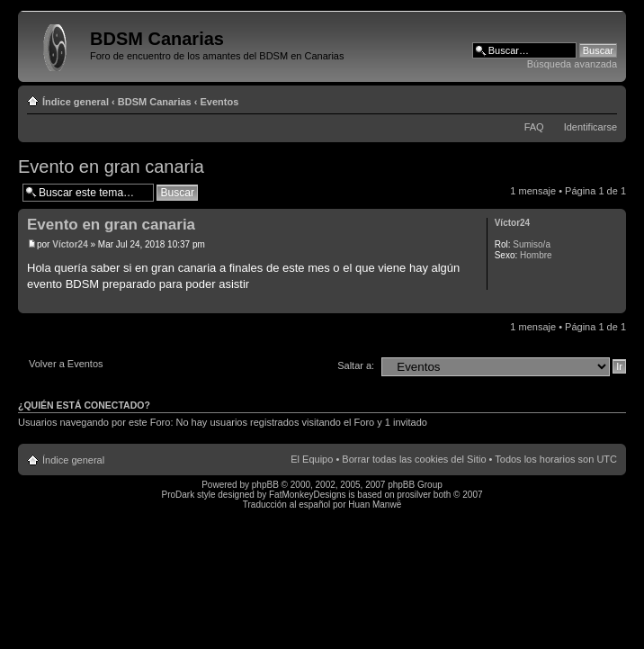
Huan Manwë (375, 505)
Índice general (76, 102)
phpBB (265, 485)
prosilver (414, 495)
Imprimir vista (577, 98)
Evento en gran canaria (111, 167)
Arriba (612, 304)
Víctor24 (70, 244)
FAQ (534, 127)
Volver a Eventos (66, 364)
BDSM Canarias (155, 102)
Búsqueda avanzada (572, 64)
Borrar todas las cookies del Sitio (414, 459)
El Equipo (312, 459)
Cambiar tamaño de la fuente (604, 98)
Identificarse (590, 127)
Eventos (220, 102)
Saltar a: (356, 365)
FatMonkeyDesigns (308, 495)
